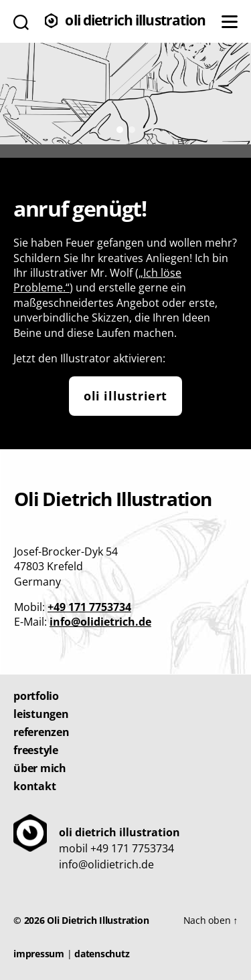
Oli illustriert (125, 396)
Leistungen (41, 714)
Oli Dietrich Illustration (135, 21)
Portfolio (36, 696)
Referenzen (41, 732)
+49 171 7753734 (89, 607)
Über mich (40, 768)
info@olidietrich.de (100, 622)
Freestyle (36, 750)
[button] (120, 130)
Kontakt (34, 786)
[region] (125, 92)
